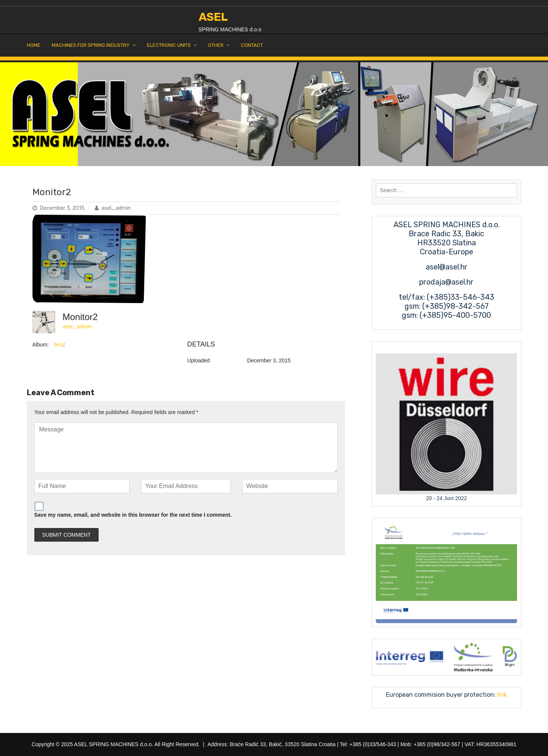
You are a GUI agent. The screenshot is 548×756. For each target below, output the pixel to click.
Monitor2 (52, 192)
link (501, 695)
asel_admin (113, 208)
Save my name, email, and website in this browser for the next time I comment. (133, 515)
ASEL (213, 17)
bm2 (60, 345)
